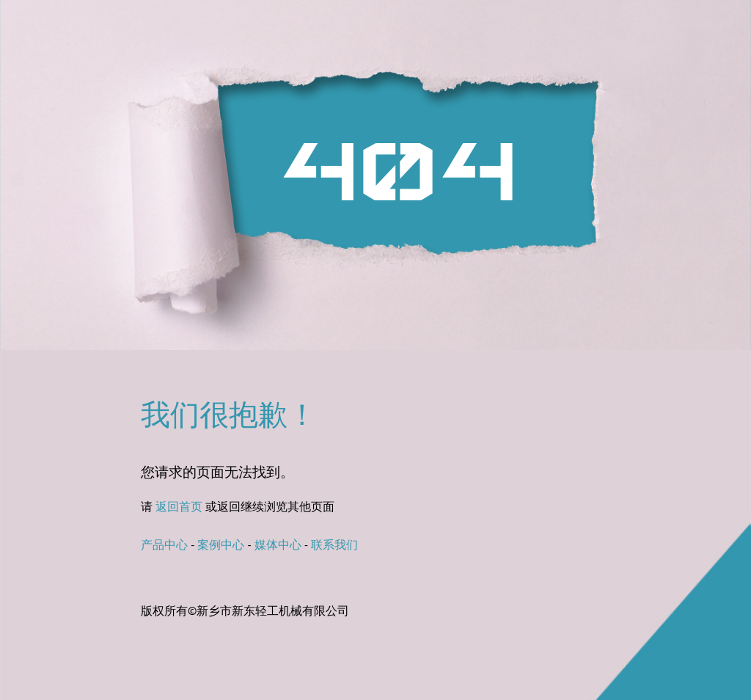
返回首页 (179, 508)
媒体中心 (278, 546)
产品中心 (164, 546)
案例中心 (221, 546)
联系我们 (334, 546)
